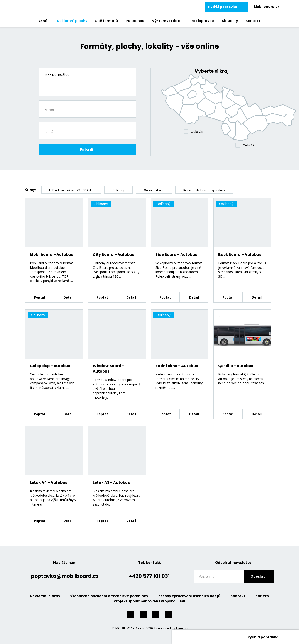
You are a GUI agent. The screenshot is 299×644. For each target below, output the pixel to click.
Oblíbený (119, 190)
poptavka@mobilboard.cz (65, 576)
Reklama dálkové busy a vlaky (204, 190)
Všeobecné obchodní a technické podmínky (109, 596)
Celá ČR (197, 132)
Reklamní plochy (72, 21)
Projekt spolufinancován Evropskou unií (149, 601)
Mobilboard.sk (267, 7)
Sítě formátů (107, 21)
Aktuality (230, 21)
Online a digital (154, 190)
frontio (182, 628)
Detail (68, 297)
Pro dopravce (202, 21)
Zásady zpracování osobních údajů (189, 596)
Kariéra (262, 596)
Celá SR (249, 145)
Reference (135, 21)
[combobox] (87, 82)
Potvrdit (87, 150)
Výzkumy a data (167, 21)
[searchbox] (89, 88)
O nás (44, 21)
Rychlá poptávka (223, 7)
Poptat (40, 297)
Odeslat (258, 576)
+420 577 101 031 (149, 576)
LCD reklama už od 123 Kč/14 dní (71, 190)
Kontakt (253, 21)
